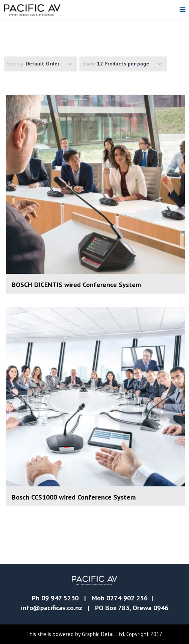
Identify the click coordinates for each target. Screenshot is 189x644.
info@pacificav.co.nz (51, 608)
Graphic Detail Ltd (103, 634)
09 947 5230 (60, 598)
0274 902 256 (127, 598)
